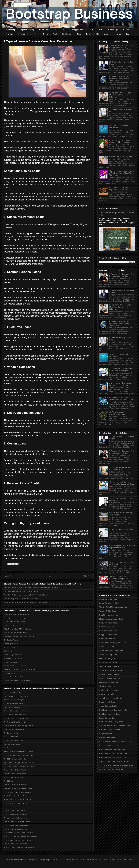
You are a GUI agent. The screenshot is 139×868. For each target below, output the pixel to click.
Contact (126, 30)
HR (97, 34)
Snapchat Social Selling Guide (111, 670)
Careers (118, 860)
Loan (106, 34)
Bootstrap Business (15, 860)
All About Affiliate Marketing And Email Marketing (21, 591)
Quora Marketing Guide (108, 659)
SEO (65, 30)
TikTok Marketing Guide (108, 686)
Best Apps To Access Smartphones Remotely (20, 636)
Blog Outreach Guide (107, 702)
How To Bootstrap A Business (14, 777)
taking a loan (50, 546)
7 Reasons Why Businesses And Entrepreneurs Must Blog (122, 47)
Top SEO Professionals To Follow (15, 759)
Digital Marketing (27, 30)
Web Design (113, 30)
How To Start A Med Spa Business (16, 825)
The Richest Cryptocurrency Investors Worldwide (21, 670)
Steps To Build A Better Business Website (18, 751)
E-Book (66, 860)
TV (61, 860)
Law (128, 34)
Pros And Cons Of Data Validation (16, 770)
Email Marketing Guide (108, 627)
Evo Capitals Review (11, 640)
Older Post (87, 576)
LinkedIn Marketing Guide (109, 682)
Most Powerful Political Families (15, 785)
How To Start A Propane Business (16, 803)
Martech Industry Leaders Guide (111, 619)
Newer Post (9, 576)
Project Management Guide (110, 730)
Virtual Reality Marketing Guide (111, 651)
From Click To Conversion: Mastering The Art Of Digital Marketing (27, 595)
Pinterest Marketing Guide (109, 674)
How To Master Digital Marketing (15, 677)
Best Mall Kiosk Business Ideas (15, 774)
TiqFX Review (9, 651)
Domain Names (91, 860)
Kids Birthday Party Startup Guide (16, 796)
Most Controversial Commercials (15, 715)
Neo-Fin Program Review (13, 655)
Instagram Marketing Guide (110, 678)
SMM (100, 860)
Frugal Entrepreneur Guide (109, 603)
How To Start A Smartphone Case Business (19, 848)
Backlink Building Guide (108, 631)
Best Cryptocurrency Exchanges (15, 618)
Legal (36, 860)
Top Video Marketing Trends (14, 740)
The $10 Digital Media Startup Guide (113, 607)
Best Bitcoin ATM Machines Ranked (16, 614)
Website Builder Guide (108, 611)
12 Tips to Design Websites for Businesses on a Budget (121, 370)
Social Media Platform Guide (110, 690)
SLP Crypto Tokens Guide (13, 658)
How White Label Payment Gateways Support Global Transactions (119, 78)
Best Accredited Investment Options (16, 633)
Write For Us (80, 860)
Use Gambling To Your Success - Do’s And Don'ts (21, 599)
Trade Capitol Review (11, 644)
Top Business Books (11, 733)
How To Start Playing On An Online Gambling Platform (120, 141)
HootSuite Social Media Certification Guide (115, 742)
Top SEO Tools (9, 781)
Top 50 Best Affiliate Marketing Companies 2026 (121, 468)
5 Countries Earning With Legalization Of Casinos (119, 189)
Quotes (72, 860)
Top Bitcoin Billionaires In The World (16, 666)
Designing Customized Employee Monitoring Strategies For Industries (122, 95)
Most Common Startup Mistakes (15, 729)
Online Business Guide (108, 706)
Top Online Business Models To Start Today (19, 766)
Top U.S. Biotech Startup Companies (17, 711)
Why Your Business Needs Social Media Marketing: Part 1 (122, 563)
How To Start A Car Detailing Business (17, 822)
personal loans (22, 224)
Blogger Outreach (79, 30)
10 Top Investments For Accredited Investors (118, 413)
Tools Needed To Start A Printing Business (19, 833)
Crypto (45, 34)
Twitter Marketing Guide (108, 655)
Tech (55, 34)
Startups (10, 34)
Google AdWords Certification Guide (113, 750)
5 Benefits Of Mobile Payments (121, 157)
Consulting (11, 30)
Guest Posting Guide (107, 738)
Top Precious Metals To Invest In (15, 722)
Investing (34, 34)
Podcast (56, 860)
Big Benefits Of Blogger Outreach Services (19, 763)
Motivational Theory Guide (13, 807)
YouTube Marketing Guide (109, 666)
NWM (46, 860)
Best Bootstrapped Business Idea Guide (114, 710)
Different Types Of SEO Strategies (16, 696)
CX (50, 860)
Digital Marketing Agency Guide (111, 722)
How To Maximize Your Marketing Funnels (18, 726)
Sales (79, 34)
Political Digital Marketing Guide (111, 769)
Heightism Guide (106, 734)
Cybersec (112, 860)
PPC (57, 30)
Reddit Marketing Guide (108, 662)
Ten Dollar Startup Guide (12, 692)
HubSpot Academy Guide (109, 746)
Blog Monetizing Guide (12, 744)
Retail (89, 34)
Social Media (44, 30)
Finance (22, 34)
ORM (101, 30)
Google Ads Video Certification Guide (113, 754)
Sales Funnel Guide (107, 647)
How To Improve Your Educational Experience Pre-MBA (122, 547)
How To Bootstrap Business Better (16, 829)
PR (93, 30)
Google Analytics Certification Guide (113, 758)
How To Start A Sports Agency (14, 811)
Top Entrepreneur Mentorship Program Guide (116, 765)
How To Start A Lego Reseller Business (17, 792)
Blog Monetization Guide (109, 615)
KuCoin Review (9, 647)
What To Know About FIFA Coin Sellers (17, 629)
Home (48, 576)
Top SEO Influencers (11, 737)
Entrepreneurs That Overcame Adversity (18, 800)
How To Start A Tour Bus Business (16, 844)
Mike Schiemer (28, 860)
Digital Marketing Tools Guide (110, 639)
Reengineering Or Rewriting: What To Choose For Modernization (26, 602)
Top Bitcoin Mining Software (14, 704)
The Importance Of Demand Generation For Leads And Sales (122, 483)
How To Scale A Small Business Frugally (18, 681)
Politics (105, 860)
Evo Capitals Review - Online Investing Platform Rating (120, 384)
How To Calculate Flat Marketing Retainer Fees (20, 836)
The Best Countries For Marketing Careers (19, 788)
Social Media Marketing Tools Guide (113, 643)
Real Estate (67, 34)
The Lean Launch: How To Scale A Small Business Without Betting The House (31, 588)
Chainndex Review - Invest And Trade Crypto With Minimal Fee (121, 399)
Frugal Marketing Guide (12, 707)
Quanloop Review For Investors (15, 621)
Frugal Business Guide (108, 718)
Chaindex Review (10, 625)
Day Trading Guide (10, 748)
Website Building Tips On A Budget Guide (115, 761)
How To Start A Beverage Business (16, 814)
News (41, 860)
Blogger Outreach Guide (108, 635)
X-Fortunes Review (11, 662)
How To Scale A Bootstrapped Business (18, 840)
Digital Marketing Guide (108, 623)
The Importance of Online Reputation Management (119, 578)
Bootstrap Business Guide (109, 599)
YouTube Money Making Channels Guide (115, 726)
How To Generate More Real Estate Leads (19, 755)
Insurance (117, 34)
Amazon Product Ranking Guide (15, 700)
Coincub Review (10, 673)
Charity (124, 860)
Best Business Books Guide (110, 714)
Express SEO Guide (107, 694)
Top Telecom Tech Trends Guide (111, 698)
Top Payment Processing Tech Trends (17, 718)
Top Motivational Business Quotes (16, 818)
